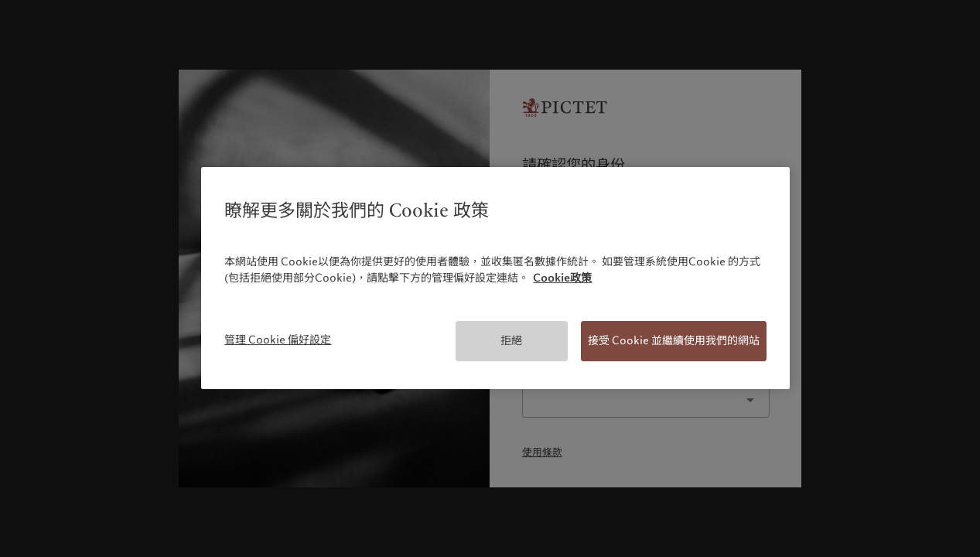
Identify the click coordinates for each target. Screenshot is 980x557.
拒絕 (511, 340)
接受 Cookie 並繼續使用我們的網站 (674, 340)
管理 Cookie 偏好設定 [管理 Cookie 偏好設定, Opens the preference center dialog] (278, 340)
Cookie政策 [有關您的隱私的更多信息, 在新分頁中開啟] (562, 278)
